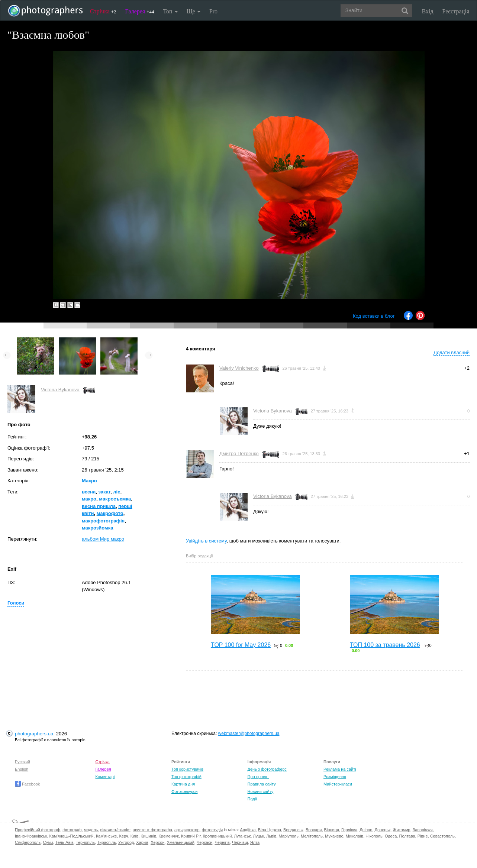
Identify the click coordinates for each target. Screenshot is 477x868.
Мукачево (334, 836)
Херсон (157, 842)
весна (89, 492)
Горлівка (349, 830)
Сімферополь (28, 842)
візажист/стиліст (115, 830)
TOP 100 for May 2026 (241, 645)
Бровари (314, 830)
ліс (117, 492)
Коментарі (105, 777)
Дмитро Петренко (239, 454)
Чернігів (222, 842)
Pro (213, 11)
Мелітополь (312, 836)
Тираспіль (107, 842)
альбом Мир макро (103, 539)
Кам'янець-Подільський (72, 836)
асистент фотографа (152, 830)
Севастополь (442, 836)
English (22, 769)
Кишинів (148, 836)
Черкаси (204, 842)
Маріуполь (288, 836)
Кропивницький (217, 836)
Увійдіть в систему (206, 541)
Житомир (401, 830)
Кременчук (168, 836)
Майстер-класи (338, 784)
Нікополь (374, 836)
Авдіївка (248, 830)
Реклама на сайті (340, 769)
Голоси (16, 603)
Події (252, 799)
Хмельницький (181, 842)
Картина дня (183, 784)
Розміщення (335, 777)
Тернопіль (85, 842)
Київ (134, 836)
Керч (124, 836)
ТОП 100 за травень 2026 (385, 645)
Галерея (140, 11)
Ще (194, 11)
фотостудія (212, 830)
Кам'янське (107, 836)
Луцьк (258, 836)
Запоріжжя (423, 830)
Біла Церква (270, 830)
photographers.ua (34, 734)
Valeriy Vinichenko (239, 368)
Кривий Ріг (191, 836)
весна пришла (99, 506)
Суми (48, 842)
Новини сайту (261, 791)
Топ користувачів (187, 769)
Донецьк (382, 830)
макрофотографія (103, 521)
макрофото (110, 513)
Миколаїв (355, 836)
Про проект (258, 777)
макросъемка (115, 499)
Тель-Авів (65, 842)
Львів (271, 836)
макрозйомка (97, 528)
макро (89, 499)
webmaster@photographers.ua (249, 733)
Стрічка (103, 11)
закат (104, 492)
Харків (142, 842)
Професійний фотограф (38, 830)
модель (91, 830)
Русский (22, 762)
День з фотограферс (267, 769)
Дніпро (366, 830)
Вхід (428, 11)
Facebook (27, 784)
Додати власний (452, 352)
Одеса (391, 836)
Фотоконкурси (184, 791)
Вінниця (332, 830)
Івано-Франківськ (31, 836)
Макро (89, 481)
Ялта (255, 842)
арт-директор (187, 830)
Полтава (407, 836)
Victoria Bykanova (60, 390)
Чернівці (240, 842)
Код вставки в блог (374, 316)
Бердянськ (293, 830)
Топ (170, 11)
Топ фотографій (186, 777)
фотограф (72, 830)
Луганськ (242, 836)
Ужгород (126, 842)
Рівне (423, 836)
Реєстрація (456, 11)
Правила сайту (262, 784)
